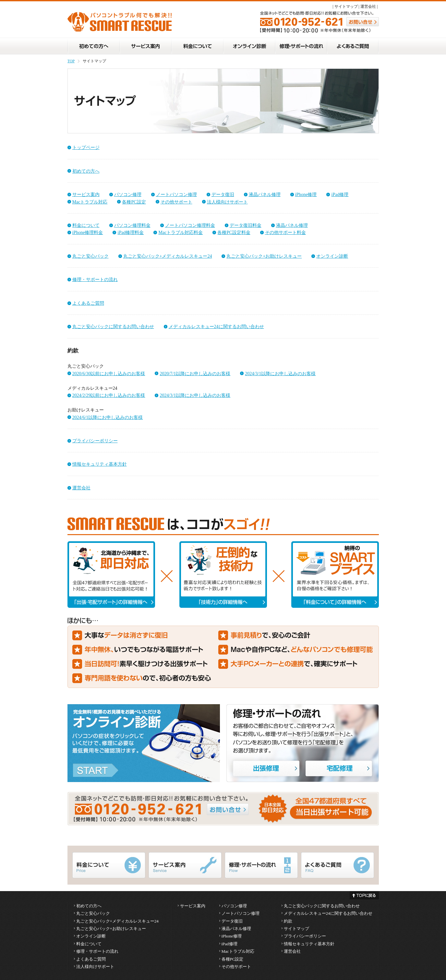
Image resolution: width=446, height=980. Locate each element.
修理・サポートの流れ (95, 279)
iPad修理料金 (131, 232)
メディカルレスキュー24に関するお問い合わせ (216, 326)
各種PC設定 (134, 202)
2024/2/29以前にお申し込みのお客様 (109, 395)
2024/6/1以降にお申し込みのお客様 (108, 417)
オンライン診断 (332, 256)
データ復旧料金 (246, 225)
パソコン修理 (128, 194)
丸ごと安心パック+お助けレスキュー (264, 256)
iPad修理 (340, 194)
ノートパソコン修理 (176, 194)
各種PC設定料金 (234, 232)
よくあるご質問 (88, 303)
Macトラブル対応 (90, 202)
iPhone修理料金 (88, 232)
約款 (288, 921)
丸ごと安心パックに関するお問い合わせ (113, 326)
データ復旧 (223, 194)
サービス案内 (86, 194)
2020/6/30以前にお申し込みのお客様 (109, 374)
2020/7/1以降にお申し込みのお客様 (195, 374)
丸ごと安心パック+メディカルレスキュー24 (168, 256)
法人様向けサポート (227, 202)
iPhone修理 (306, 194)
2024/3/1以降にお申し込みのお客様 (280, 374)
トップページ (86, 147)
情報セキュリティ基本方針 (100, 464)
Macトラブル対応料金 (181, 232)
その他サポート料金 (285, 232)
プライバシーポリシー (95, 441)
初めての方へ (86, 171)
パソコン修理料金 (132, 225)
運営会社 (368, 6)
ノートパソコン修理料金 (190, 225)
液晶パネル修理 (265, 194)
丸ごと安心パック (90, 256)
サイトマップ (346, 6)
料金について (86, 225)
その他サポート (176, 202)
